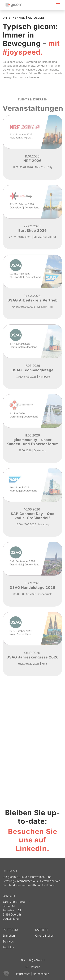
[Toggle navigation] (58, 5)
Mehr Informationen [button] (33, 795)
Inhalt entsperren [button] (33, 775)
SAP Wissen (32, 967)
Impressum (24, 974)
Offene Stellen (44, 936)
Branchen (9, 936)
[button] (6, 974)
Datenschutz (41, 974)
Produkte (8, 947)
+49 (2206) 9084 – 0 (16, 902)
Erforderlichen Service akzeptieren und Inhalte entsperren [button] (32, 786)
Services (8, 941)
